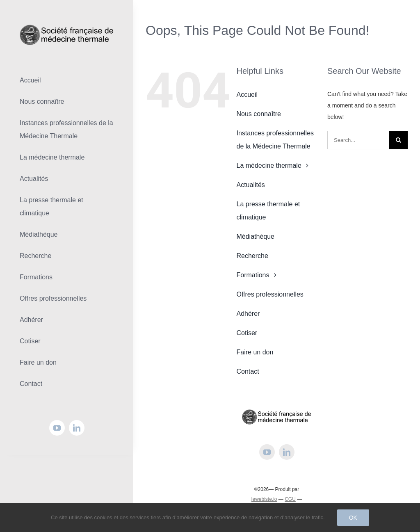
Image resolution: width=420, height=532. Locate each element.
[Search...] (358, 140)
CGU (290, 499)
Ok (353, 518)
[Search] (398, 140)
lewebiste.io (264, 499)
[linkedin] (77, 428)
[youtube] (57, 428)
